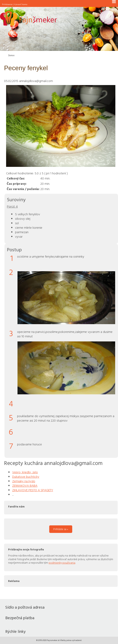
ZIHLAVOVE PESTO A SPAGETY (33, 490)
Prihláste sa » (61, 529)
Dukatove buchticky (26, 477)
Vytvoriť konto (21, 4)
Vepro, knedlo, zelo (25, 472)
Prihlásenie (7, 4)
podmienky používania (62, 563)
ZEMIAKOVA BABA (25, 485)
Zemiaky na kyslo (24, 481)
